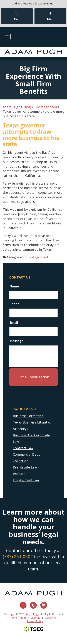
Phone (14, 304)
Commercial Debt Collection (26, 458)
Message (18, 341)
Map (50, 17)
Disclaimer (51, 618)
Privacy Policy (35, 621)
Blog (24, 618)
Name (16, 286)
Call (17, 17)
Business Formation (28, 416)
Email (15, 323)
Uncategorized (37, 257)
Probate (19, 474)
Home (13, 618)
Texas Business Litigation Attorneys (33, 425)
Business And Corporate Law (31, 438)
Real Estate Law (25, 467)
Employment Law (26, 480)
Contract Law (23, 448)
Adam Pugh (33, 614)
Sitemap (35, 618)
